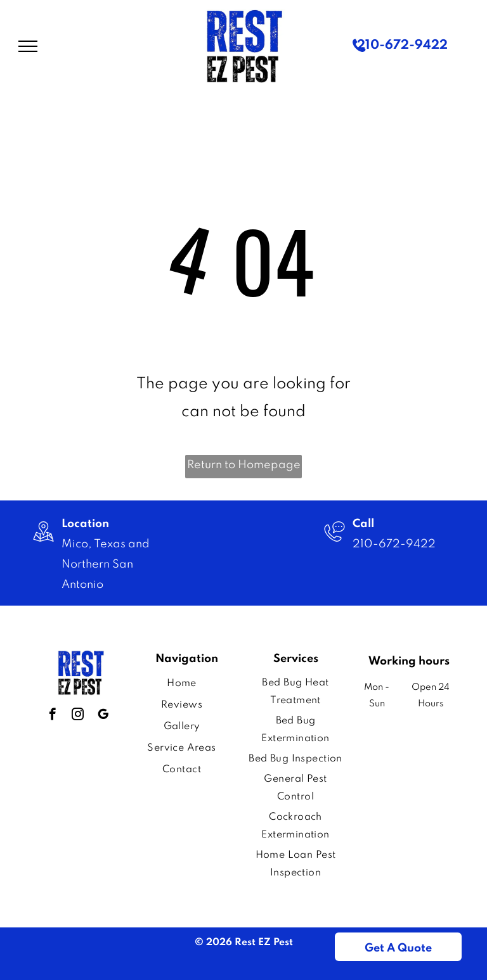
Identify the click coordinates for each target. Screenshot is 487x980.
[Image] (334, 544)
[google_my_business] (103, 716)
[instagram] (78, 716)
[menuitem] (182, 684)
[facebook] (52, 716)
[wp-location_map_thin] (43, 544)
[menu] (28, 46)
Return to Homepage (244, 465)
